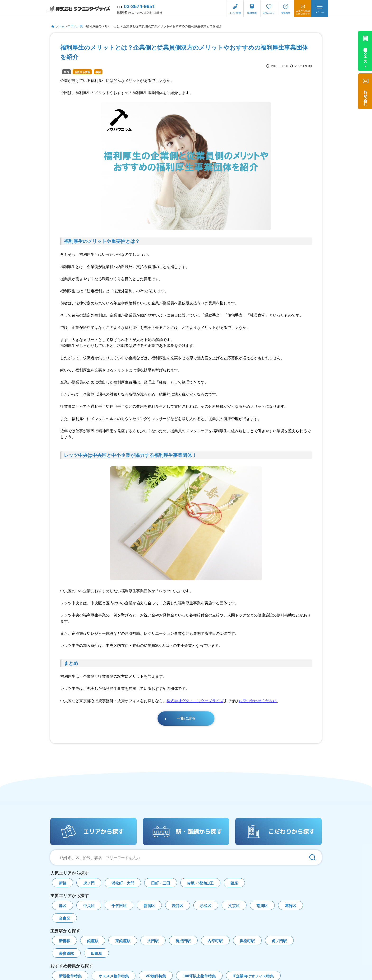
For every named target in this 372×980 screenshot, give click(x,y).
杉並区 (206, 906)
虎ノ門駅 (279, 941)
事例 (66, 72)
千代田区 (119, 906)
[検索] (312, 857)
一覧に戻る (186, 718)
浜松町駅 (247, 941)
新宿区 (149, 906)
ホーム (58, 26)
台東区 (65, 918)
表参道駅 (66, 954)
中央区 (89, 906)
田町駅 (97, 954)
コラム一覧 (75, 26)
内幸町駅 (215, 941)
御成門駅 (183, 941)
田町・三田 (161, 883)
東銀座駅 (123, 941)
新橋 (63, 883)
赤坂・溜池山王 (200, 883)
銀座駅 (93, 941)
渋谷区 (177, 906)
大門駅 (153, 941)
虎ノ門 (89, 883)
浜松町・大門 (123, 883)
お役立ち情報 (82, 72)
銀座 (234, 883)
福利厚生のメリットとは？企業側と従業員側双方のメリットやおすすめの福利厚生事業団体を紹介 (154, 26)
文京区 (234, 906)
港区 (63, 906)
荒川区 (262, 906)
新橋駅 (65, 941)
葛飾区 (291, 906)
